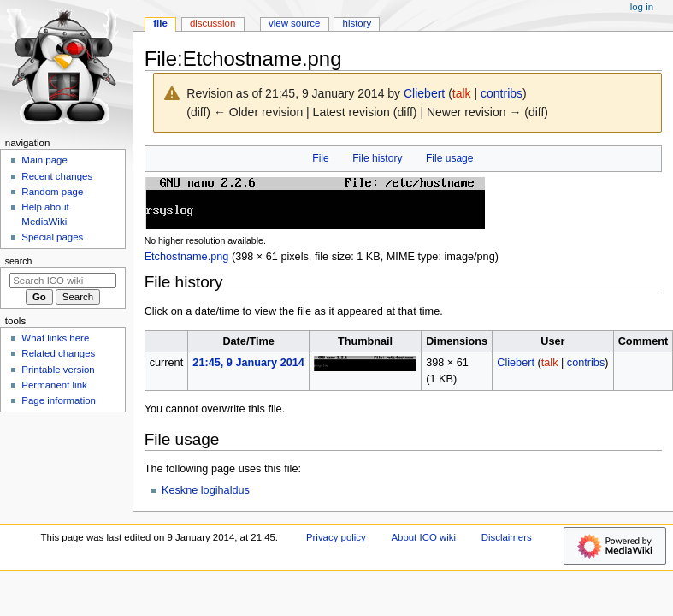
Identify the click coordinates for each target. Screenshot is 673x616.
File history (377, 158)
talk (462, 93)
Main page (44, 160)
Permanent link (54, 385)
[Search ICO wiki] (63, 281)
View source (294, 23)
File (320, 158)
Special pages (52, 237)
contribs (502, 93)
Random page (52, 192)
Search (19, 261)
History (357, 23)
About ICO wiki (423, 537)
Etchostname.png (187, 257)
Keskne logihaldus (206, 490)
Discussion (213, 23)
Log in (642, 7)
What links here (55, 338)
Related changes (58, 353)
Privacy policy (336, 537)
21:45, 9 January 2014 (248, 363)
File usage (450, 158)
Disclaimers (507, 537)
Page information (59, 400)
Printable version (58, 370)
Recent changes (57, 176)
